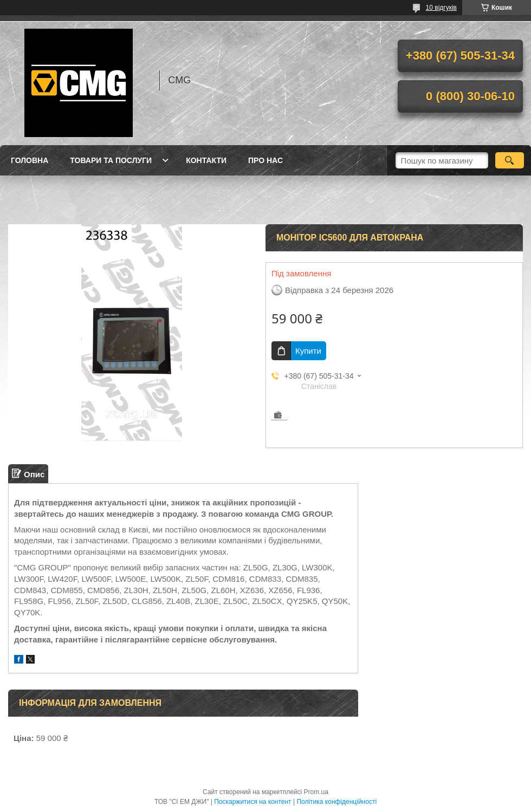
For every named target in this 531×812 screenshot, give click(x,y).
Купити (308, 351)
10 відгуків (441, 8)
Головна (30, 160)
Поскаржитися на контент (252, 802)
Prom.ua (316, 792)
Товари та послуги (111, 160)
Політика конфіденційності (336, 802)
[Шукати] (510, 160)
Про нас (265, 160)
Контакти (206, 160)
